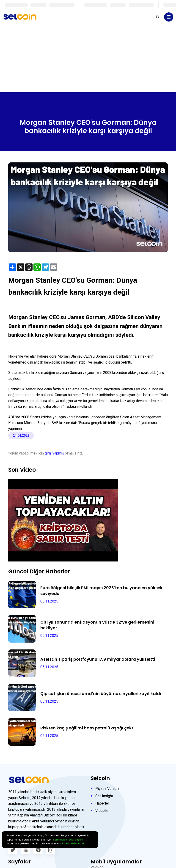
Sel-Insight (104, 796)
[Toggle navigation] (169, 17)
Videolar (102, 811)
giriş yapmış (54, 453)
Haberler (102, 803)
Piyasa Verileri (107, 789)
